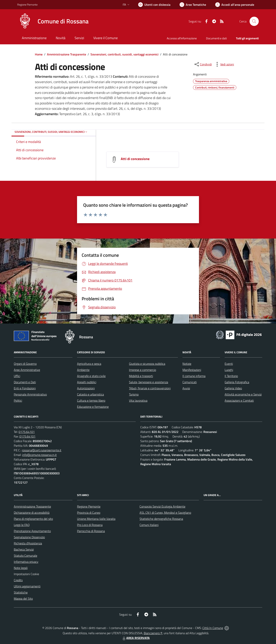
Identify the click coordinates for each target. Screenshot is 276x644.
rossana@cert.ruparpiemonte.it (42, 450)
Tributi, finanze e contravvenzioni (150, 388)
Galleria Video (233, 388)
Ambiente (83, 370)
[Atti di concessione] (114, 159)
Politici (18, 400)
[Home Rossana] (53, 21)
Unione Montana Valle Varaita (96, 519)
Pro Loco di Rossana (90, 525)
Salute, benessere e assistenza (149, 382)
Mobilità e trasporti (141, 376)
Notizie (187, 364)
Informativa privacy (26, 562)
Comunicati (190, 382)
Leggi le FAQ (22, 525)
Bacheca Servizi (24, 549)
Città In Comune (213, 628)
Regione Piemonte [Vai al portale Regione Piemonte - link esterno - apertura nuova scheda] (27, 5)
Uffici (17, 376)
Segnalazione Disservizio (29, 537)
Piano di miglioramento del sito (33, 519)
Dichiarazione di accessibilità (32, 513)
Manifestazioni (192, 370)
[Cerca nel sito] (254, 21)
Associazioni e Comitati (239, 400)
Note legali (21, 568)
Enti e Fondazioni (25, 388)
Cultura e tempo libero (91, 400)
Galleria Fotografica (237, 382)
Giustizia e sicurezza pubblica (147, 364)
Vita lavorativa (138, 400)
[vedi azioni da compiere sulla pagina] (224, 64)
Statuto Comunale (25, 556)
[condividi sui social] (203, 64)
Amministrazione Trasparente (67, 54)
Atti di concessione (135, 159)
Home (39, 54)
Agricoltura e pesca (89, 364)
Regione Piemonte (89, 506)
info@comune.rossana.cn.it (39, 455)
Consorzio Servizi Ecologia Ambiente (162, 506)
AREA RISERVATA (136, 638)
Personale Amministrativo (30, 394)
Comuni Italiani (149, 525)
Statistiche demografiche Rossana (161, 519)
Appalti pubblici (87, 382)
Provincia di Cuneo (89, 513)
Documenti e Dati (25, 382)
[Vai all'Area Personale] (235, 5)
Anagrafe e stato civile (91, 376)
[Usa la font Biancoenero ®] (154, 5)
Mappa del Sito (23, 599)
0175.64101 (27, 432)
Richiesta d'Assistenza (28, 543)
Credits (18, 580)
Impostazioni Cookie (26, 574)
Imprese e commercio (143, 370)
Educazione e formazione (93, 407)
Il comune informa (194, 376)
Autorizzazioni (86, 388)
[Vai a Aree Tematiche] (193, 5)
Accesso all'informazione (182, 38)
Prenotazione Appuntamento (32, 531)
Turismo (134, 394)
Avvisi (186, 388)
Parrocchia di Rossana (91, 531)
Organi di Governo (25, 364)
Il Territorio (231, 376)
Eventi (229, 364)
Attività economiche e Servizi (243, 394)
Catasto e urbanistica (90, 394)
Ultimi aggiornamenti (27, 586)
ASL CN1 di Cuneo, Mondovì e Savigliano (165, 513)
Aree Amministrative (27, 370)
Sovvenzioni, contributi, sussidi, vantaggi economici (124, 54)
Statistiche (21, 592)
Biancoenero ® (153, 633)
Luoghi (229, 370)
